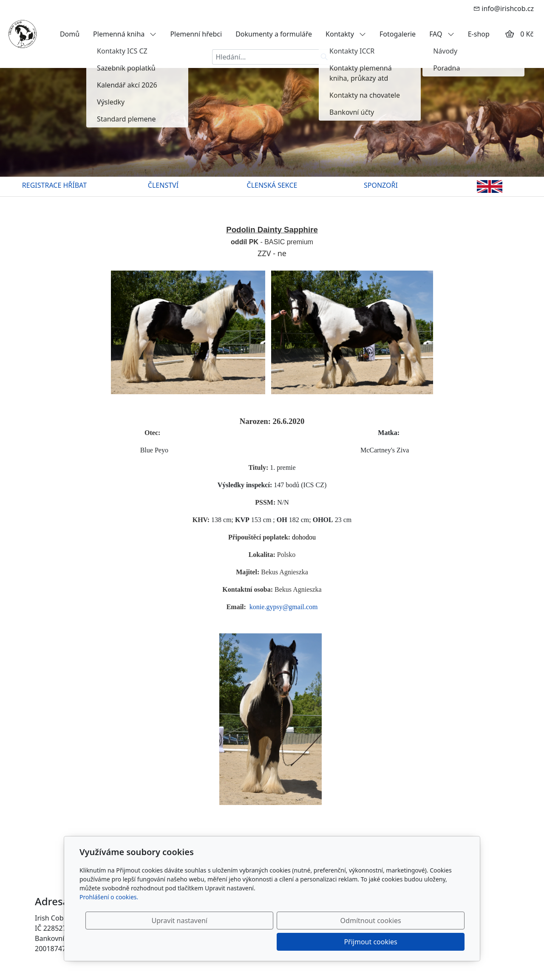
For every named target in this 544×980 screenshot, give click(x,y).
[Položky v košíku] (510, 34)
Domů (70, 34)
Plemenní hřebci (196, 34)
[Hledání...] (264, 57)
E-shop (479, 34)
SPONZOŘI (381, 185)
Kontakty (346, 34)
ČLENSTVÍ (163, 185)
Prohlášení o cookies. (109, 918)
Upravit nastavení (254, 942)
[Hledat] (324, 57)
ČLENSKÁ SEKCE (272, 185)
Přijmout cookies (424, 942)
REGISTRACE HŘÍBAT (54, 185)
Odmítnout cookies (339, 942)
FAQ (442, 34)
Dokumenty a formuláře (274, 34)
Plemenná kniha (125, 34)
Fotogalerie (398, 34)
